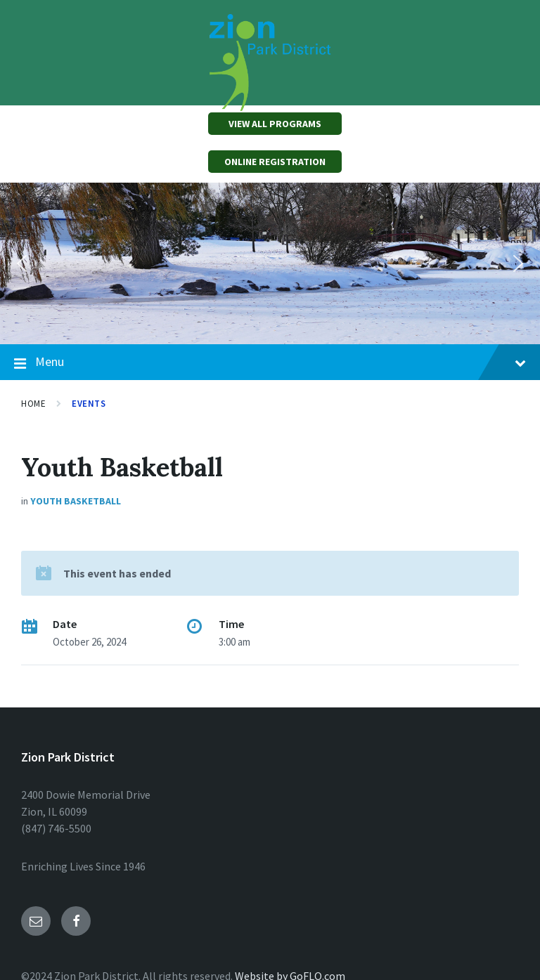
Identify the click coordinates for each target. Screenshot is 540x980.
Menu (270, 362)
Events (89, 404)
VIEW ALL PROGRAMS (275, 124)
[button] (22, 263)
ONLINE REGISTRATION (275, 162)
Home (33, 404)
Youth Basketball (76, 501)
